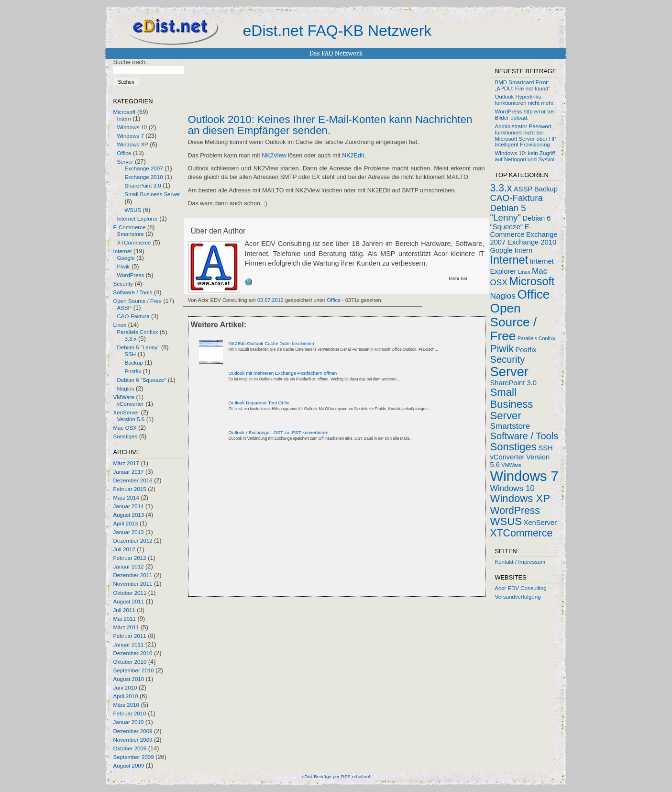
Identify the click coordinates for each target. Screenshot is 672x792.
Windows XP (133, 145)
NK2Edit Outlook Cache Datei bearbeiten (271, 343)
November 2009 (133, 740)
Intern (124, 119)
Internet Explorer (138, 219)
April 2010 (126, 696)
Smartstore (131, 234)
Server (125, 162)
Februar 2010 (130, 714)
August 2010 (129, 679)
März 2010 (126, 705)
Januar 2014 (129, 506)
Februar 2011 (130, 636)
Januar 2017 (129, 472)
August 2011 (129, 602)
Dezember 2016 (133, 480)
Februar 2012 (130, 558)
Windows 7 (131, 136)
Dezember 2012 (133, 541)
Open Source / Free (138, 301)
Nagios (126, 389)
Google (126, 258)
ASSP (125, 308)
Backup (134, 363)
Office (124, 153)
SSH (131, 354)
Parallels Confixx (138, 332)
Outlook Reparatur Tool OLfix (259, 403)
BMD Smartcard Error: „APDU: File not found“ (523, 85)
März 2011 (126, 627)
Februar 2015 (130, 489)
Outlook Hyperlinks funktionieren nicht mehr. (525, 100)
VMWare (124, 397)
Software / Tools (133, 292)
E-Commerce (130, 227)
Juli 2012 (124, 549)
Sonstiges (126, 436)
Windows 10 (132, 127)
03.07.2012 (270, 300)
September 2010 (134, 670)
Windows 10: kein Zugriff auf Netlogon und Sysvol (525, 156)
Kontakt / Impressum (520, 562)
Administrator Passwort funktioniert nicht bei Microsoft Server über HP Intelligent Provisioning (526, 135)
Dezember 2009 (133, 731)
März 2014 (126, 498)
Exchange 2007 (144, 168)
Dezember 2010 (133, 653)
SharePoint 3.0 (143, 186)
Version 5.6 (131, 419)
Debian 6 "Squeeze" (142, 380)
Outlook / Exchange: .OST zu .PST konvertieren (279, 432)
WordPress (131, 275)
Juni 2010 (125, 688)
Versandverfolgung (518, 597)
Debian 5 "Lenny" (138, 347)
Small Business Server (153, 194)
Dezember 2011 (133, 575)
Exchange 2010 (144, 177)
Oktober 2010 (130, 662)
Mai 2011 (125, 619)
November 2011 (133, 584)
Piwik (124, 267)
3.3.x (131, 339)
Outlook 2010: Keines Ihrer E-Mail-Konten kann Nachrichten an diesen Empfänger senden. (330, 125)
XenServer (126, 413)
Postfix (133, 371)
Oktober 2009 (130, 748)
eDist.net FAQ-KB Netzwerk (337, 31)
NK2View (274, 156)
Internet (123, 251)
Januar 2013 (129, 532)
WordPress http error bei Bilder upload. (525, 115)
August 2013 (129, 515)
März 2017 (126, 463)
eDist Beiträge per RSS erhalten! (336, 776)
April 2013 (126, 524)
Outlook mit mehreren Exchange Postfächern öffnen (283, 373)
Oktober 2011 (130, 593)
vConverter (131, 404)
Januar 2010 (129, 722)
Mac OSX (125, 428)
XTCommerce (134, 243)
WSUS (133, 210)
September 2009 (134, 757)
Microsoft (125, 112)
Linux (120, 325)
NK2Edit (353, 156)
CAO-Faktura (133, 316)
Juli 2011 (124, 610)
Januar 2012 (129, 567)
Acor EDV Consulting (521, 588)
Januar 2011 (129, 645)
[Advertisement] (300, 527)
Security (123, 284)
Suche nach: (130, 62)
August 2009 (129, 766)
